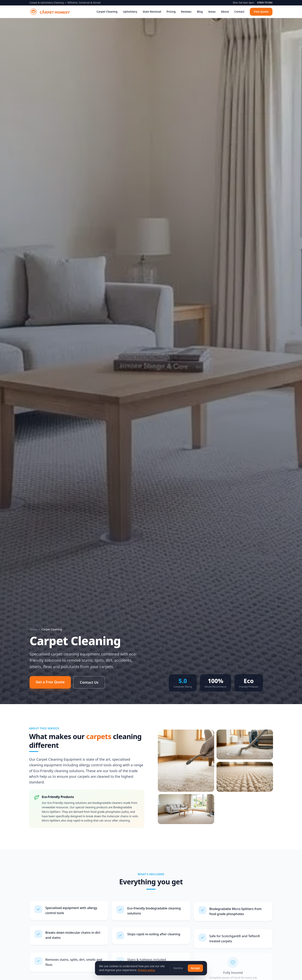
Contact (239, 12)
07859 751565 (265, 3)
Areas (212, 12)
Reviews (186, 12)
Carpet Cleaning (107, 12)
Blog (200, 12)
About (225, 12)
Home (33, 629)
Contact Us (89, 682)
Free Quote (261, 12)
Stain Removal (152, 12)
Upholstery (130, 12)
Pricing (171, 12)
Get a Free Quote (50, 682)
